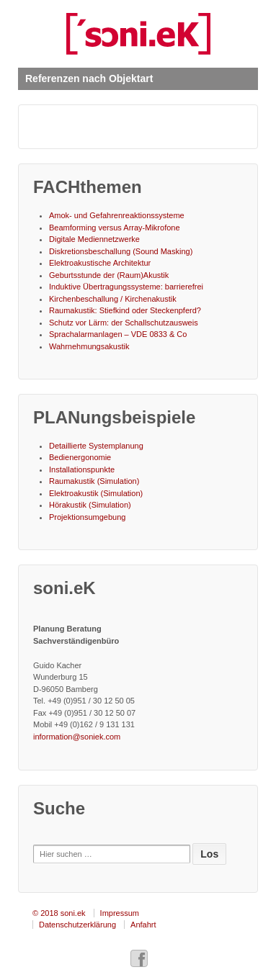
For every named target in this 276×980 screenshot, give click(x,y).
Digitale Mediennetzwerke (94, 239)
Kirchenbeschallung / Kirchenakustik (113, 299)
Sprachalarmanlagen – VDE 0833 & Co (118, 334)
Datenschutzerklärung (77, 925)
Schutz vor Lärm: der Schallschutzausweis (124, 323)
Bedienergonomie (80, 457)
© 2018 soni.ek (59, 913)
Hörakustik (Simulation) (90, 505)
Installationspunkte (82, 469)
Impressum (120, 913)
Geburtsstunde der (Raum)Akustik (109, 275)
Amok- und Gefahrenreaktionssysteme (117, 215)
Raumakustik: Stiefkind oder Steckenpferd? (125, 310)
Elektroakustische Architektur (100, 263)
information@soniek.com (77, 737)
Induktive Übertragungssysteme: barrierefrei (126, 287)
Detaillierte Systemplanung (96, 446)
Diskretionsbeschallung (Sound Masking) (121, 251)
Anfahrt (143, 925)
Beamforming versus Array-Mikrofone (115, 228)
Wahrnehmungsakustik (89, 346)
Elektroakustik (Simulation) (96, 493)
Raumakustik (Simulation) (94, 481)
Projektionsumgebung (87, 517)
